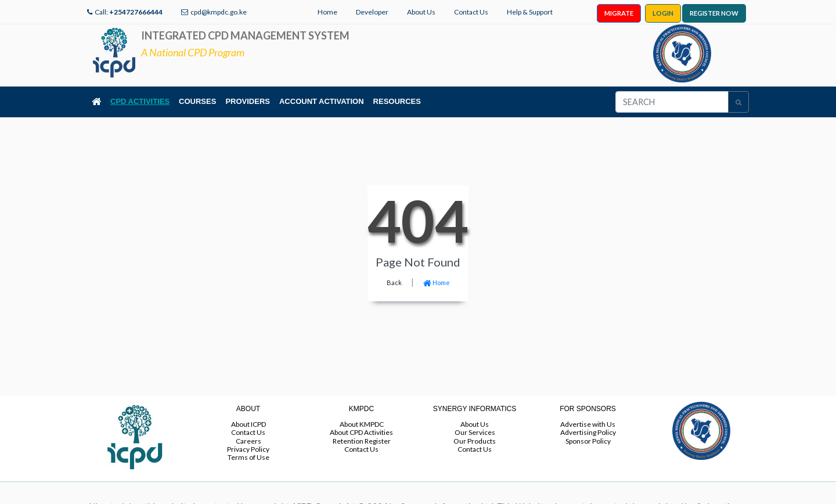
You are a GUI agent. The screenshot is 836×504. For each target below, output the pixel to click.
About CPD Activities (361, 432)
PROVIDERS (248, 101)
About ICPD (248, 424)
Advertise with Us (588, 424)
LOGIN (663, 13)
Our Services (475, 432)
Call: (129, 12)
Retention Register (362, 441)
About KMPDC (362, 424)
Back (394, 282)
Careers (248, 441)
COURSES (197, 101)
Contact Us (471, 12)
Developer (372, 12)
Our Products (475, 441)
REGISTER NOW (714, 13)
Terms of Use (248, 457)
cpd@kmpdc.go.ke (219, 12)
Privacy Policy (248, 449)
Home (327, 12)
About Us (421, 12)
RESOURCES (397, 101)
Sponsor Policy (588, 441)
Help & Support (530, 12)
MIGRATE (619, 13)
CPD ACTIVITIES (140, 101)
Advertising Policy (588, 432)
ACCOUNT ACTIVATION (322, 101)
